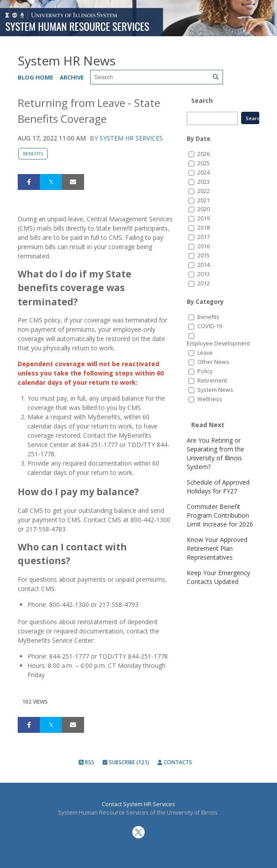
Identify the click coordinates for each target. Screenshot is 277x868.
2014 (204, 265)
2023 (204, 182)
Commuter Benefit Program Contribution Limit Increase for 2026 (220, 515)
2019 (204, 218)
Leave (205, 353)
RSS (87, 762)
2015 (204, 256)
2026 (204, 154)
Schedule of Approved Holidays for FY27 (218, 487)
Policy (205, 371)
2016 (204, 246)
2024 (204, 172)
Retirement (212, 381)
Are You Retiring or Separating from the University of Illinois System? (215, 453)
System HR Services (131, 138)
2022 (204, 191)
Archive (72, 77)
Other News (213, 362)
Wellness (210, 399)
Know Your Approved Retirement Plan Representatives (217, 548)
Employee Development (218, 343)
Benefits (33, 154)
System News (215, 390)
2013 (204, 274)
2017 (204, 237)
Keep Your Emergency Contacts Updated (218, 577)
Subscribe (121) (126, 762)
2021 (204, 200)
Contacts (175, 762)
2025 (204, 163)
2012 (204, 283)
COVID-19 (210, 326)
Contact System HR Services (138, 804)
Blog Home (35, 77)
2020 (204, 209)
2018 (204, 228)
